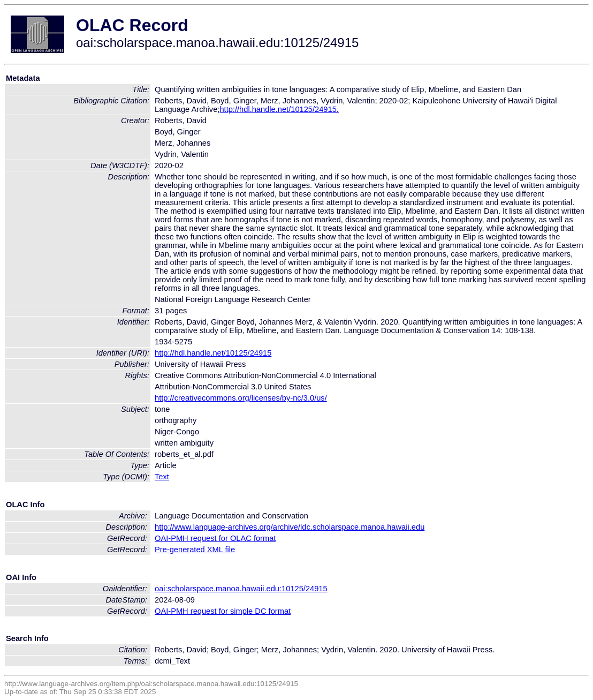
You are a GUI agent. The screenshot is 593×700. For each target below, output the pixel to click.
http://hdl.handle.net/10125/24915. (279, 109)
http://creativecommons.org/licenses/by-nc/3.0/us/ (241, 398)
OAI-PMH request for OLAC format (215, 538)
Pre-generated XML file (195, 550)
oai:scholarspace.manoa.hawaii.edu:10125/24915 (241, 589)
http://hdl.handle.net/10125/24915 (213, 353)
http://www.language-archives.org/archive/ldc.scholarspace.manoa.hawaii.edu (290, 527)
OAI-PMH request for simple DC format (223, 611)
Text (162, 477)
